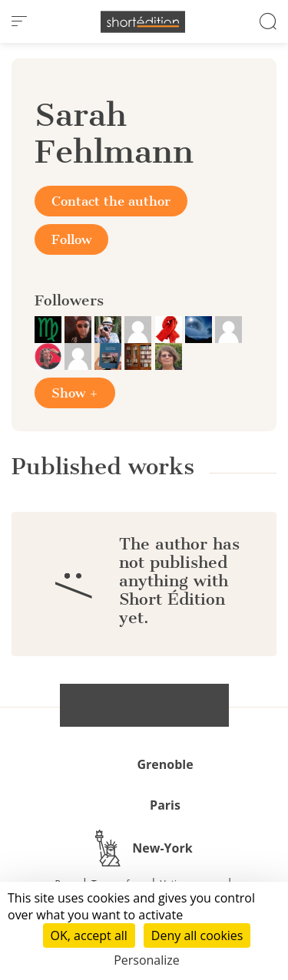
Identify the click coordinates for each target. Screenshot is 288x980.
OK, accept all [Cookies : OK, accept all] (89, 935)
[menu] (19, 21)
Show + (75, 393)
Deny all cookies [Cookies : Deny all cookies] (197, 935)
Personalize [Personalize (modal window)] (147, 960)
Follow (71, 239)
